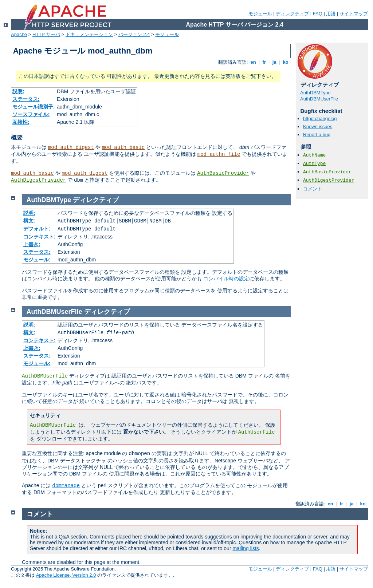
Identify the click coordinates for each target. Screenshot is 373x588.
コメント (313, 189)
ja (274, 62)
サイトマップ (354, 14)
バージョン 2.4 (134, 34)
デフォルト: (37, 229)
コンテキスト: (40, 237)
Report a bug (317, 135)
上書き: (32, 244)
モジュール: (37, 260)
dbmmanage (66, 486)
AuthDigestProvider (329, 180)
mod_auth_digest (71, 147)
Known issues (318, 127)
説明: (18, 91)
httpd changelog (320, 119)
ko (286, 62)
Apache (19, 34)
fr (264, 62)
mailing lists (246, 548)
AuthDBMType (315, 93)
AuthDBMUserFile (319, 99)
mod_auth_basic (123, 147)
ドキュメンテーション (89, 34)
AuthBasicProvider (223, 173)
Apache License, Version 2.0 (66, 575)
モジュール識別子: (34, 107)
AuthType (314, 164)
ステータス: (26, 99)
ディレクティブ (292, 14)
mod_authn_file (219, 154)
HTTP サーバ (46, 34)
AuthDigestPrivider (38, 180)
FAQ (318, 14)
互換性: (21, 122)
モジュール (260, 14)
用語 (331, 14)
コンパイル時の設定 (226, 279)
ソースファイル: (31, 114)
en (253, 62)
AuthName (314, 155)
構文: (29, 221)
